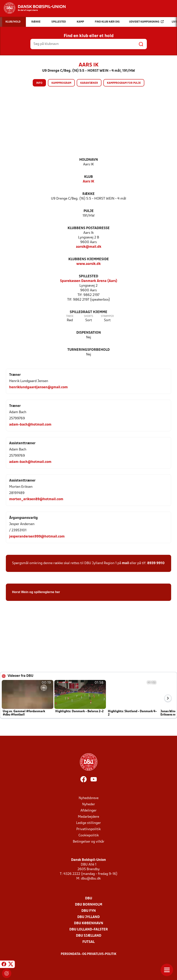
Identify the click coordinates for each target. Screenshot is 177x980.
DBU (89, 898)
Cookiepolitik (89, 836)
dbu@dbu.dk (91, 879)
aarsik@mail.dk (89, 247)
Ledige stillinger (88, 823)
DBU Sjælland (89, 936)
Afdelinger (88, 811)
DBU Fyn (89, 911)
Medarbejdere (88, 817)
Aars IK (88, 182)
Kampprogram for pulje (124, 83)
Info (39, 83)
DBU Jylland (88, 917)
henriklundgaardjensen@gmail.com (38, 387)
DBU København (89, 923)
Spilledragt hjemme (88, 312)
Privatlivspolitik (88, 829)
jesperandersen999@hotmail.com (37, 537)
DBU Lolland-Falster (89, 930)
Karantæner (89, 83)
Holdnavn (89, 160)
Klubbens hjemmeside (89, 259)
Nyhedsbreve (89, 798)
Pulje (89, 211)
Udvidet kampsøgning (146, 22)
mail (125, 563)
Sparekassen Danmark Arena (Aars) (89, 281)
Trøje (70, 316)
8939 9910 (156, 563)
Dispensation (89, 333)
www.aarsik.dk (88, 264)
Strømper (107, 316)
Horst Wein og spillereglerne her (36, 592)
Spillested (88, 276)
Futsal (88, 942)
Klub (88, 177)
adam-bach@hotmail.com (30, 425)
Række (88, 194)
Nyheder (89, 804)
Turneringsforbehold (88, 350)
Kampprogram (61, 83)
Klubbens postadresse (89, 228)
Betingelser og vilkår (89, 842)
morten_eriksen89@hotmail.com (36, 499)
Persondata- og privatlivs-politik (89, 954)
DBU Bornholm (89, 905)
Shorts (88, 316)
